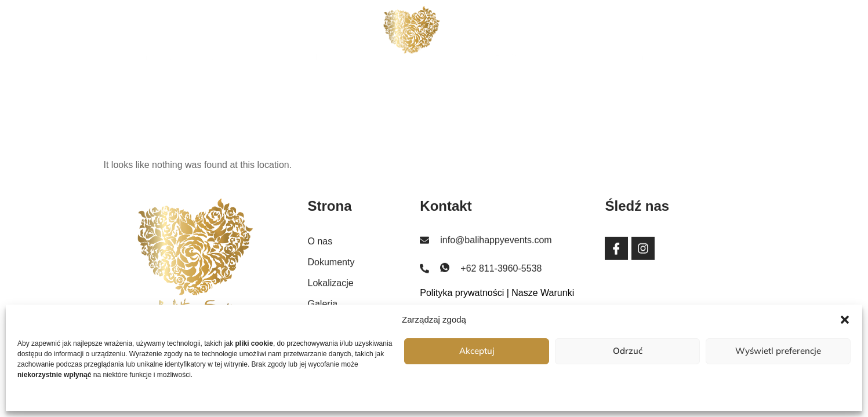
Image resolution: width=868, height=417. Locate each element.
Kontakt (642, 36)
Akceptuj (477, 351)
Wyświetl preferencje (778, 351)
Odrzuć (628, 351)
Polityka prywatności (462, 293)
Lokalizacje (494, 36)
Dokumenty (331, 36)
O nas (260, 36)
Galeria (573, 36)
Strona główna (178, 36)
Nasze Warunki (543, 293)
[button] (845, 320)
